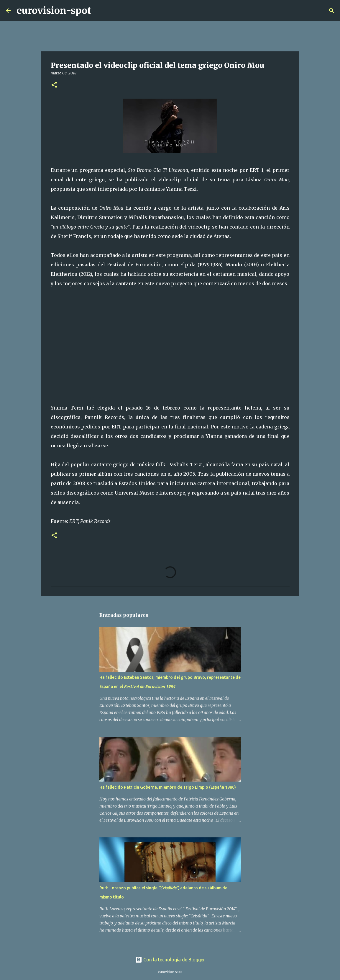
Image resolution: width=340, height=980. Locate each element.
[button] (54, 85)
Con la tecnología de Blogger (170, 960)
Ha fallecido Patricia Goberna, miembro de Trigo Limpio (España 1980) (168, 787)
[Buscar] (99, 11)
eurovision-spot (54, 11)
